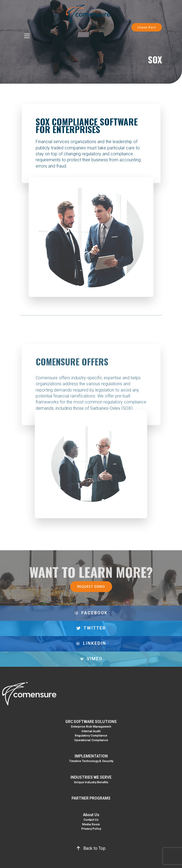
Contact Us (91, 820)
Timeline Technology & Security (91, 761)
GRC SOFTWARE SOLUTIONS (91, 722)
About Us (91, 815)
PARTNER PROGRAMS (91, 798)
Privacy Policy (91, 829)
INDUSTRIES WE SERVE (91, 777)
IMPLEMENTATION (91, 756)
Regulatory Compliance (91, 736)
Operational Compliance (91, 740)
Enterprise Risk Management (91, 727)
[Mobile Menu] (27, 36)
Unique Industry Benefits (91, 782)
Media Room (91, 824)
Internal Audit (91, 731)
